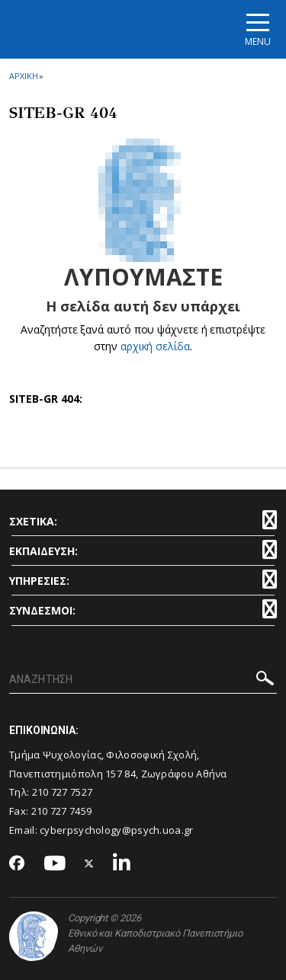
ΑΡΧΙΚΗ (23, 76)
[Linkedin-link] (122, 864)
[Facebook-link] (17, 864)
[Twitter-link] (89, 864)
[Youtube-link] (55, 864)
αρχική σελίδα (155, 346)
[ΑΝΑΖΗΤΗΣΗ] (143, 680)
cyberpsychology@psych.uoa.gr (116, 830)
